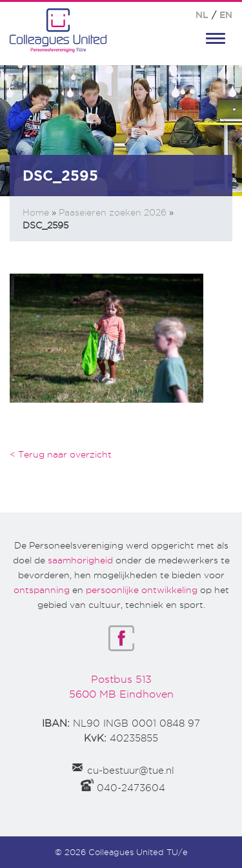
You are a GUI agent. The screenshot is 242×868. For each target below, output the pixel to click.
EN (226, 15)
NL (202, 15)
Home (36, 212)
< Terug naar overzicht (61, 454)
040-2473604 (131, 788)
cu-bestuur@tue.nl (131, 771)
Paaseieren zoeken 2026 (113, 212)
